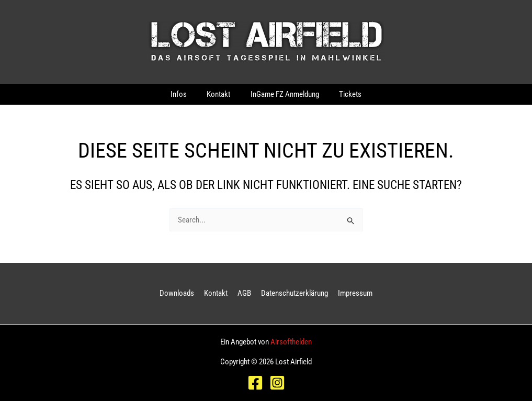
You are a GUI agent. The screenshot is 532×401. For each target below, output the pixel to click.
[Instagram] (277, 383)
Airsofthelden (291, 342)
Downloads (181, 293)
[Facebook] (255, 383)
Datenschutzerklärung (292, 293)
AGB (244, 293)
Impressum (351, 293)
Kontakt (218, 293)
